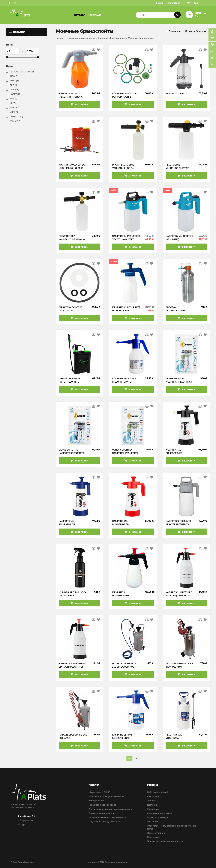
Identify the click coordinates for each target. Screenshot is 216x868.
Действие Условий (158, 792)
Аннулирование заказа (160, 813)
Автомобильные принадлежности (107, 817)
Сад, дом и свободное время (104, 822)
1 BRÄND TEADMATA (22, 72)
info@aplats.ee (26, 820)
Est (189, 3)
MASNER (16, 108)
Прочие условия (156, 833)
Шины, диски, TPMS (99, 792)
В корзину (79, 104)
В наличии (175, 31)
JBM (13, 99)
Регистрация (173, 3)
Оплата (151, 801)
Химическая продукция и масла (106, 796)
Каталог (80, 15)
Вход (159, 3)
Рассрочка (153, 809)
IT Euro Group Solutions (22, 862)
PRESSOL (16, 117)
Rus (196, 3)
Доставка (152, 805)
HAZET (15, 94)
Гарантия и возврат (158, 817)
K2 (13, 103)
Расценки (152, 822)
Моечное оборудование (112, 38)
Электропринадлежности (103, 813)
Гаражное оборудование (81, 38)
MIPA (14, 112)
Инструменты (96, 801)
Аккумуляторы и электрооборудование (110, 809)
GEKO (14, 90)
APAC (14, 81)
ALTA (14, 76)
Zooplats (95, 15)
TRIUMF (15, 121)
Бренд (10, 66)
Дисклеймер (154, 837)
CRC (13, 85)
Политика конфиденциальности (165, 841)
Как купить (153, 796)
